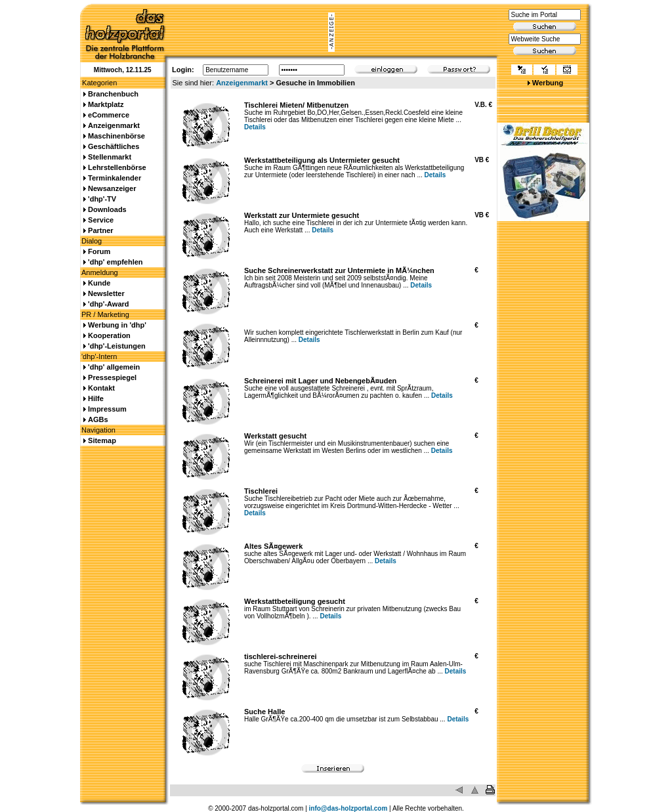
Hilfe (96, 398)
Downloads (107, 209)
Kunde (99, 283)
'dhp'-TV (102, 199)
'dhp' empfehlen (115, 262)
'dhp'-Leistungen (117, 346)
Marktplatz (106, 104)
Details (255, 127)
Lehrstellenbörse (117, 167)
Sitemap (102, 440)
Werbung (548, 83)
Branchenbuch (113, 94)
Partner (101, 230)
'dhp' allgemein (114, 367)
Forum (99, 251)
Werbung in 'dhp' (117, 325)
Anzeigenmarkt (242, 83)
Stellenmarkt (110, 157)
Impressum (107, 409)
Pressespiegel (112, 377)
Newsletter (106, 293)
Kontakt (101, 388)
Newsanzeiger (112, 188)
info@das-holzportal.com (348, 808)
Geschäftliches (114, 146)
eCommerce (109, 115)
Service (101, 220)
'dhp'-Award (108, 304)
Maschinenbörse (116, 136)
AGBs (98, 419)
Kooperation (109, 335)
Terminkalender (115, 178)
